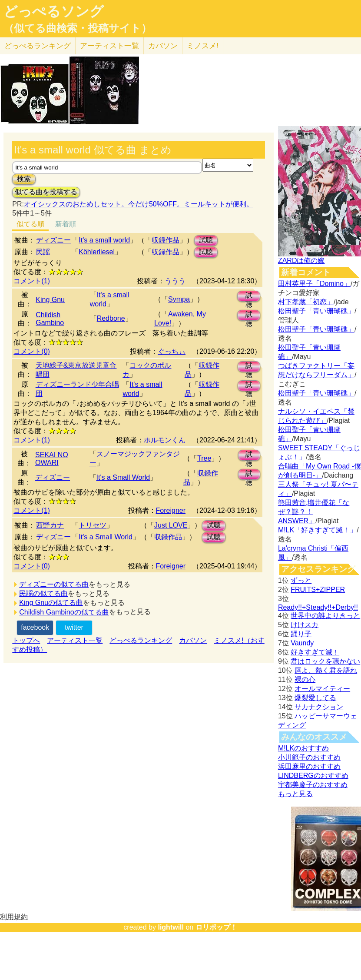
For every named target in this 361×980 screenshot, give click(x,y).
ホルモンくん (165, 440)
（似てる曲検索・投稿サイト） (78, 28)
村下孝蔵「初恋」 (306, 302)
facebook (35, 627)
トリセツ (93, 525)
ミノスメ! (203, 46)
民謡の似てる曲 (43, 593)
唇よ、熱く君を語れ (326, 670)
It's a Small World (123, 477)
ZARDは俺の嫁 (301, 261)
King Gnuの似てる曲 (51, 603)
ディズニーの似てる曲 (54, 584)
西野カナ (50, 525)
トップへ (26, 640)
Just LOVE (171, 525)
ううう (175, 281)
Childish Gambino (50, 319)
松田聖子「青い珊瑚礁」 (316, 311)
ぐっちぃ (172, 351)
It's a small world (104, 240)
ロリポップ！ (216, 927)
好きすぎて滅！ (315, 652)
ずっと (301, 580)
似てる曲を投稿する (46, 192)
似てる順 (30, 224)
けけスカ (305, 625)
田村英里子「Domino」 (314, 284)
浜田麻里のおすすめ (309, 766)
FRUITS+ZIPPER (318, 590)
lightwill (171, 927)
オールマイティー (322, 689)
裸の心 (305, 679)
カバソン (163, 46)
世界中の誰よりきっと (325, 616)
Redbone (111, 318)
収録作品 (166, 240)
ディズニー (53, 240)
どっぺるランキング (141, 640)
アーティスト (109, 46)
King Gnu (50, 300)
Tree (204, 458)
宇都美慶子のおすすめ (313, 785)
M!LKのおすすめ (303, 748)
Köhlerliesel (97, 252)
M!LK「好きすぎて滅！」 (317, 530)
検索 (24, 179)
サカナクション (319, 707)
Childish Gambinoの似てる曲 (64, 612)
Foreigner (171, 510)
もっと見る (295, 794)
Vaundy (302, 643)
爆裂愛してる (315, 698)
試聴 (206, 240)
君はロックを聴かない (325, 661)
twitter (74, 627)
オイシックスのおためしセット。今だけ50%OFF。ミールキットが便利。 (139, 204)
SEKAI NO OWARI (52, 459)
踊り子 (301, 634)
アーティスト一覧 (75, 640)
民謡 (43, 252)
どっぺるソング (54, 11)
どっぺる (38, 46)
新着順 (66, 224)
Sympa (179, 299)
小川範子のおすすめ (309, 757)
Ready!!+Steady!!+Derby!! (318, 607)
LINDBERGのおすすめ (313, 776)
